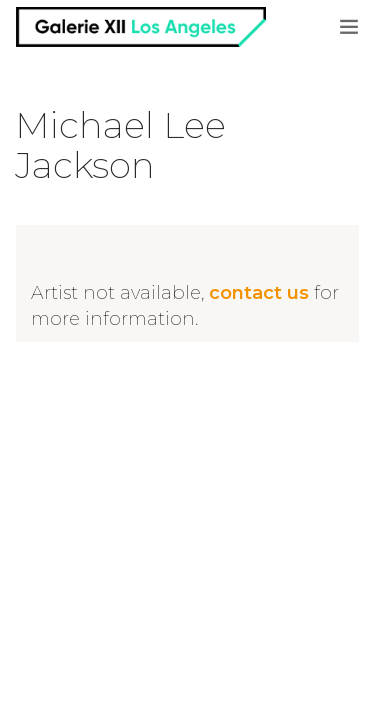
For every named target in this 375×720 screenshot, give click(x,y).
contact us (259, 293)
